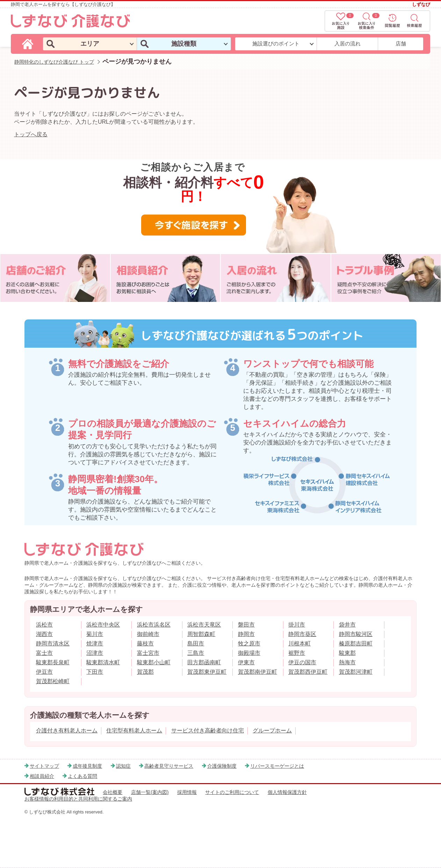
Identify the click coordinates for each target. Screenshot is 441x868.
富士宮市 (148, 653)
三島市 (196, 653)
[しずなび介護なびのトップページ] (29, 44)
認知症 (123, 766)
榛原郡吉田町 (356, 643)
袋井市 (347, 625)
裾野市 (297, 653)
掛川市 (297, 625)
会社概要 (113, 792)
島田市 (196, 643)
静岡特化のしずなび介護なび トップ (54, 62)
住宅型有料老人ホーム (134, 730)
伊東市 (246, 662)
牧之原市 (249, 643)
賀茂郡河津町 (356, 672)
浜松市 (44, 625)
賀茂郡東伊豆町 (207, 672)
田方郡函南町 (204, 662)
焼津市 (95, 643)
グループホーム (272, 730)
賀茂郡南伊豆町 (258, 672)
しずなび (421, 4)
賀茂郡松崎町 (53, 681)
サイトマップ (44, 766)
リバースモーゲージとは (277, 766)
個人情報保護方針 (287, 792)
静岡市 (246, 634)
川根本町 (299, 643)
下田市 (95, 672)
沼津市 (95, 653)
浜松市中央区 (103, 625)
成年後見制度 (87, 766)
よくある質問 (82, 776)
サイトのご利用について (232, 792)
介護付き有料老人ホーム (67, 730)
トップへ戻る (31, 134)
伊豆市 (44, 672)
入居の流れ (348, 44)
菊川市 (95, 634)
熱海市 (347, 662)
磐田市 (246, 625)
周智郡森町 (201, 634)
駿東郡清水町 (103, 662)
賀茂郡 (145, 672)
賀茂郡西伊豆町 (308, 672)
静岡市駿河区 (356, 634)
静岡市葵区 (302, 634)
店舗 (401, 44)
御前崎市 (148, 634)
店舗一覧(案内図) (150, 792)
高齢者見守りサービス (169, 766)
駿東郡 (347, 653)
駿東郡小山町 (154, 662)
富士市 (44, 653)
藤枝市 (145, 643)
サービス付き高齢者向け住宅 (208, 730)
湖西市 (44, 634)
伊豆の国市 (302, 662)
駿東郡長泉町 (53, 662)
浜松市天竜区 (204, 625)
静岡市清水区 (53, 643)
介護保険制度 (222, 766)
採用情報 (187, 792)
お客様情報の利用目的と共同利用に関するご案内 (78, 799)
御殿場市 (249, 653)
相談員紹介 (42, 776)
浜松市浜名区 (154, 625)
